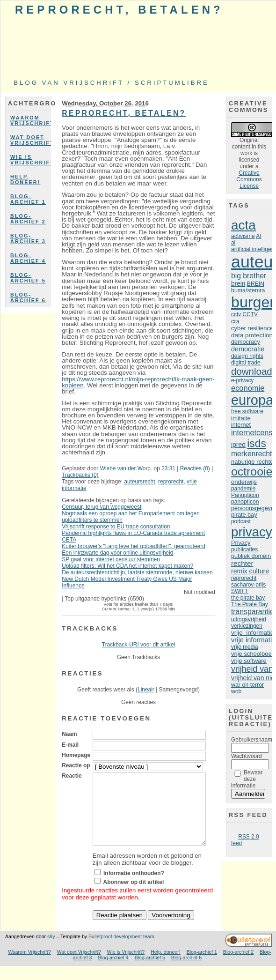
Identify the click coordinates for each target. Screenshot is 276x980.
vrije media (245, 647)
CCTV (250, 314)
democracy (246, 342)
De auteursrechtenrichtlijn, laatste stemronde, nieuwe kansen (137, 572)
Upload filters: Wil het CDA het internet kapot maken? (127, 566)
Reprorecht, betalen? (119, 10)
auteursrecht (139, 482)
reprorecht (171, 482)
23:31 (168, 468)
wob (236, 691)
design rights (247, 356)
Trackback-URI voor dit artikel (138, 645)
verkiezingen (247, 626)
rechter (242, 563)
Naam (69, 734)
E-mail (70, 745)
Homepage (76, 755)
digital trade (246, 363)
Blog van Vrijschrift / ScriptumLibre (111, 83)
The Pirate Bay (250, 604)
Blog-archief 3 (28, 238)
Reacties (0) (195, 468)
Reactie (72, 776)
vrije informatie (252, 633)
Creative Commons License (249, 179)
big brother (249, 276)
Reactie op (76, 765)
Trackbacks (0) (80, 475)
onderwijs (244, 482)
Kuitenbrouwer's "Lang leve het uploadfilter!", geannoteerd (134, 546)
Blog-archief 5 (28, 278)
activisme (243, 236)
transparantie (253, 612)
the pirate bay (248, 598)
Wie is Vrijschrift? (31, 160)
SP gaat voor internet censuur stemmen (111, 559)
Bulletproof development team (121, 950)
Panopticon (245, 495)
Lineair (146, 690)
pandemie (243, 489)
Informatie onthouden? (134, 887)
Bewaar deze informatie (247, 779)
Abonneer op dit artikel (134, 896)
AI (258, 236)
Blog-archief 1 (28, 199)
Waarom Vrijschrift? (31, 120)
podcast (241, 521)
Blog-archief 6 (28, 297)
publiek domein (251, 556)
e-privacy (242, 380)
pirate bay (244, 515)
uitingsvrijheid (249, 619)
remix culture (250, 571)
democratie (248, 349)
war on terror (247, 685)
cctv (236, 314)
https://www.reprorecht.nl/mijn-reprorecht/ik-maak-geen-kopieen (138, 382)
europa (252, 400)
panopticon (245, 502)
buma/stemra (248, 290)
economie (248, 388)
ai (233, 243)
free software (247, 411)
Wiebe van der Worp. (126, 468)
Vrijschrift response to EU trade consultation (116, 527)
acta (243, 225)
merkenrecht (251, 454)
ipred (238, 445)
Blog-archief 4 (28, 258)
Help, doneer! (25, 179)
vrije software (249, 661)
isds (257, 443)
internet (241, 425)
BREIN (256, 284)
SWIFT (240, 591)
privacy (252, 532)
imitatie (241, 418)
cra (235, 321)
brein (238, 284)
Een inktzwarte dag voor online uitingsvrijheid (117, 553)
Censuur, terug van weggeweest (102, 507)
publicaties (244, 549)
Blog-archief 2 (28, 219)
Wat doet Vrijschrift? (31, 140)
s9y (51, 950)
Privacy (241, 543)
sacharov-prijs (248, 585)
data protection (252, 335)
